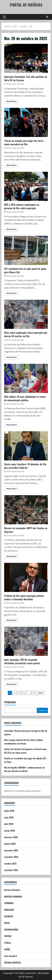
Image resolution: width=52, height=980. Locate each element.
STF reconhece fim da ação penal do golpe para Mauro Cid (26, 250)
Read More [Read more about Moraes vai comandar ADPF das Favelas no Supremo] (13, 557)
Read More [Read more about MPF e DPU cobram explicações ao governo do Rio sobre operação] (13, 230)
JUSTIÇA (8, 936)
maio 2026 (9, 817)
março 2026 (10, 831)
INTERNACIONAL (11, 930)
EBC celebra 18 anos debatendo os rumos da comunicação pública (26, 378)
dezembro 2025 (11, 850)
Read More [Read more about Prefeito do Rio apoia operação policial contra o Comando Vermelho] (13, 621)
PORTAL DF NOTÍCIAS (26, 5)
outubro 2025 (10, 864)
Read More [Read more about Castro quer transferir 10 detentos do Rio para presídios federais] (13, 489)
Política (8, 943)
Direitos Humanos (12, 890)
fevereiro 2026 (11, 837)
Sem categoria (11, 956)
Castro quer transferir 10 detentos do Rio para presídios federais (26, 446)
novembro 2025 (11, 857)
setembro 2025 (11, 870)
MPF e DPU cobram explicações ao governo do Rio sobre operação (26, 186)
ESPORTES (9, 916)
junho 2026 (9, 811)
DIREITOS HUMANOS (13, 897)
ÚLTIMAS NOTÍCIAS (12, 963)
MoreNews (44, 973)
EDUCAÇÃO (9, 910)
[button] (4, 17)
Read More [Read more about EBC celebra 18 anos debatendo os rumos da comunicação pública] (13, 425)
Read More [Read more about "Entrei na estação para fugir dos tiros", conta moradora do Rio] (13, 166)
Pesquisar (10, 702)
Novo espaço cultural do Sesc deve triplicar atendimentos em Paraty (24, 742)
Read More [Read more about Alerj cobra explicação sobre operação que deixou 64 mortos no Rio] (13, 358)
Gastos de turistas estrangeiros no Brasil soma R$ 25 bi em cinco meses (25, 751)
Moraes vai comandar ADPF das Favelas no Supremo (26, 510)
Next (40, 693)
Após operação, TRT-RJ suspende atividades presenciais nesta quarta (26, 641)
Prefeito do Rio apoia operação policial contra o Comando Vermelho (26, 577)
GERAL (7, 923)
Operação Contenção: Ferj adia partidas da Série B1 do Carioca (26, 58)
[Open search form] (47, 17)
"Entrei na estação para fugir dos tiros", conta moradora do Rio (26, 122)
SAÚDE (7, 949)
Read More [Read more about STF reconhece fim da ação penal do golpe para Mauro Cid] (13, 294)
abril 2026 (9, 824)
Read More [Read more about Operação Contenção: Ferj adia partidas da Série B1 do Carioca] (13, 102)
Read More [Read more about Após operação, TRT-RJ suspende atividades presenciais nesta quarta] (13, 685)
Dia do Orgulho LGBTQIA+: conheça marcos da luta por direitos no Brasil (24, 769)
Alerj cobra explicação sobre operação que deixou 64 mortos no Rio (26, 314)
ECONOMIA (9, 903)
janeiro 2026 (10, 844)
